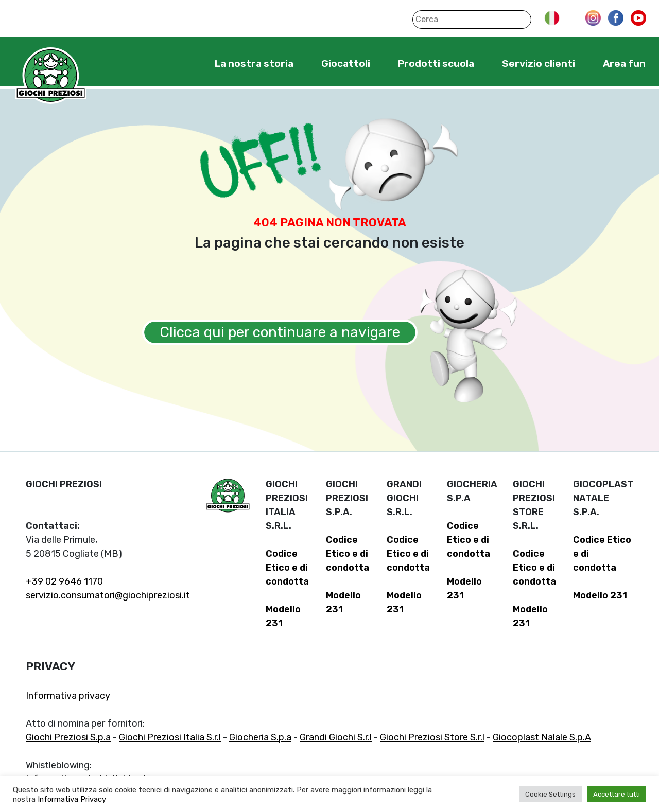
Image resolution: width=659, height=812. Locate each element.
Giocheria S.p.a (260, 737)
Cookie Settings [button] (550, 794)
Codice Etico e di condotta (287, 568)
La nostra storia (254, 64)
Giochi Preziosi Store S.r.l (432, 737)
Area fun (624, 64)
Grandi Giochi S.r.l (336, 737)
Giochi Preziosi (51, 76)
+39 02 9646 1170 (64, 581)
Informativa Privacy (72, 799)
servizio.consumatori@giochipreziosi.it (108, 595)
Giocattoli (346, 64)
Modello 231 (600, 595)
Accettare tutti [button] (617, 794)
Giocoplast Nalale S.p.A (542, 737)
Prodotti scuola (436, 64)
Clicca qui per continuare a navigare (280, 332)
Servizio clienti (539, 64)
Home (183, 63)
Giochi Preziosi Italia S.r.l (170, 737)
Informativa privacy (68, 696)
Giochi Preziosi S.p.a (68, 737)
